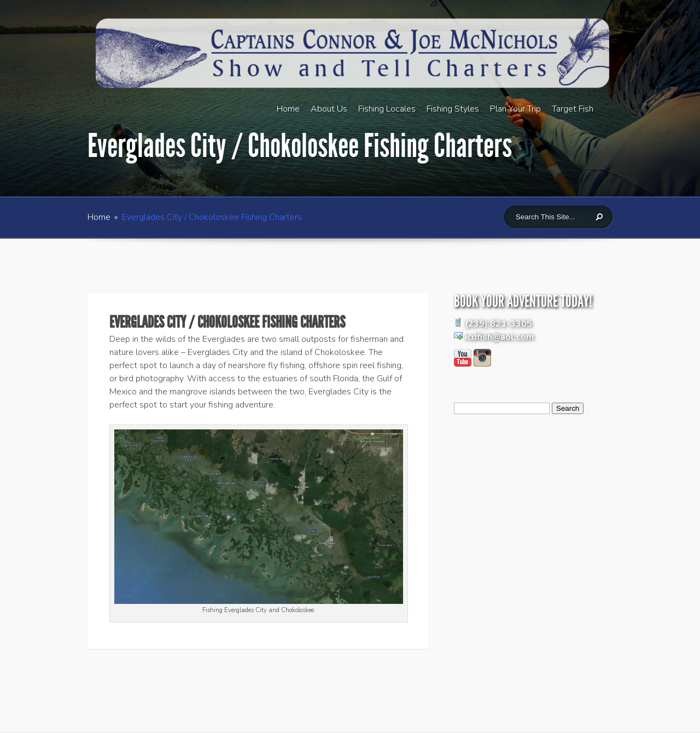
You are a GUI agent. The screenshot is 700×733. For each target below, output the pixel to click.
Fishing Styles (453, 109)
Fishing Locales (387, 109)
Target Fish (573, 109)
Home (288, 109)
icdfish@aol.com (499, 337)
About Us (329, 109)
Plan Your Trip (515, 109)
